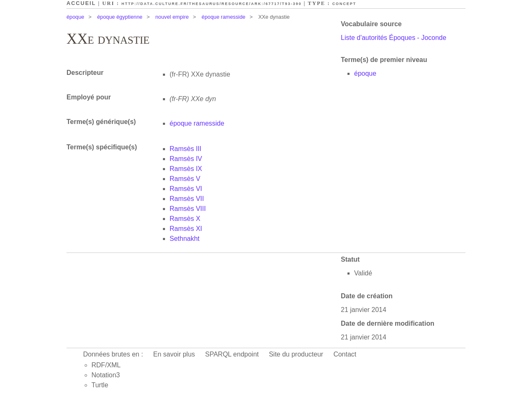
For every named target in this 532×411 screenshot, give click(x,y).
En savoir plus (174, 354)
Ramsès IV (186, 159)
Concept (344, 4)
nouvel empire (172, 17)
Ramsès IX (186, 169)
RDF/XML (106, 365)
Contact (345, 354)
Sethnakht (185, 239)
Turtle (100, 385)
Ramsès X (185, 219)
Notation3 (106, 375)
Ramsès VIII (188, 209)
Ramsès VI (186, 189)
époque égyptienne (120, 17)
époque (75, 17)
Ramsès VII (187, 199)
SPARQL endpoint (232, 354)
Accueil (81, 3)
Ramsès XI (186, 229)
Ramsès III (185, 149)
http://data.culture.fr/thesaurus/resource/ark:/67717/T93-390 (211, 4)
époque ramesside (223, 17)
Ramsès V (185, 179)
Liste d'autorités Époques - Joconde (394, 38)
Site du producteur (296, 354)
